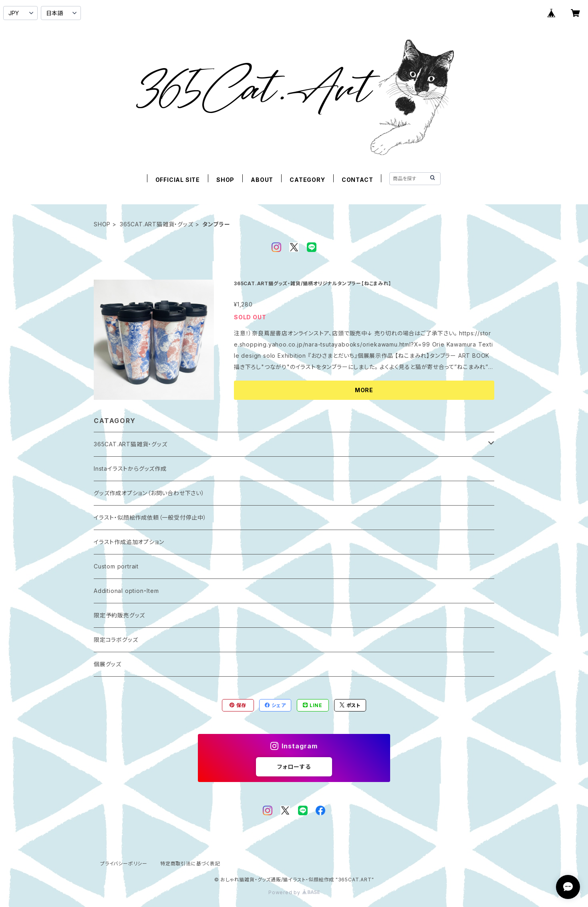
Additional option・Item (126, 591)
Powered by (294, 892)
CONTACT (357, 180)
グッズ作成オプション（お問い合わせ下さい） (149, 493)
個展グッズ (108, 664)
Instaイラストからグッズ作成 (130, 469)
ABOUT (262, 180)
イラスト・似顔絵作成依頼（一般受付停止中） (150, 517)
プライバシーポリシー (124, 864)
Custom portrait (116, 566)
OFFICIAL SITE (178, 180)
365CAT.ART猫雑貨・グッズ (157, 224)
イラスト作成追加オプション (129, 542)
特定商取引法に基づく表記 (190, 864)
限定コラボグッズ (116, 640)
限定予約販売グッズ (119, 615)
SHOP (225, 180)
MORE (364, 390)
